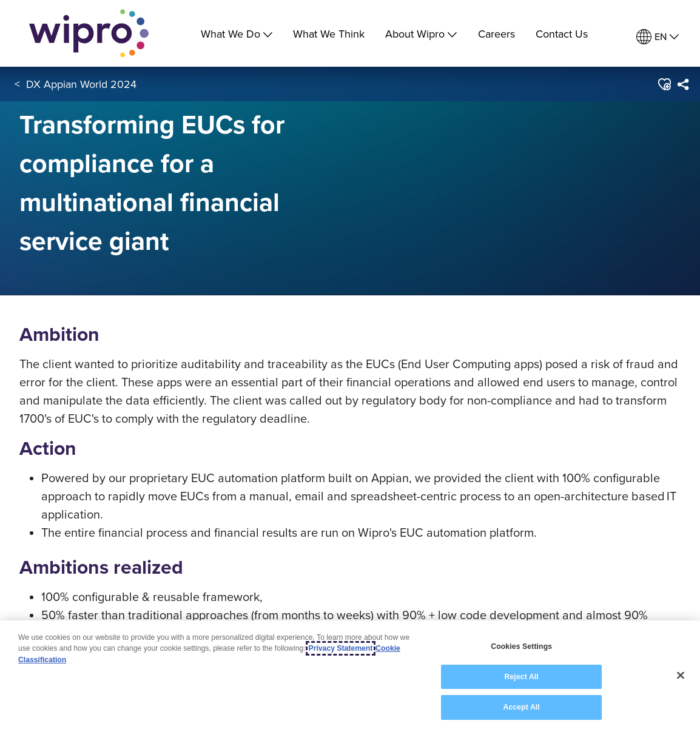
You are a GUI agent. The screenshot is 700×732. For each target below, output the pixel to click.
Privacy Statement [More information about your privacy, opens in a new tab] (341, 650)
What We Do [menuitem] (237, 34)
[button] (663, 84)
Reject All (522, 677)
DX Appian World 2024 (81, 84)
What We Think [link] (329, 34)
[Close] (681, 676)
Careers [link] (496, 34)
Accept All (522, 708)
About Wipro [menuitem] (421, 34)
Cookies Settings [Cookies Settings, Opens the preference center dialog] (521, 647)
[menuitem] (658, 37)
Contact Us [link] (562, 34)
